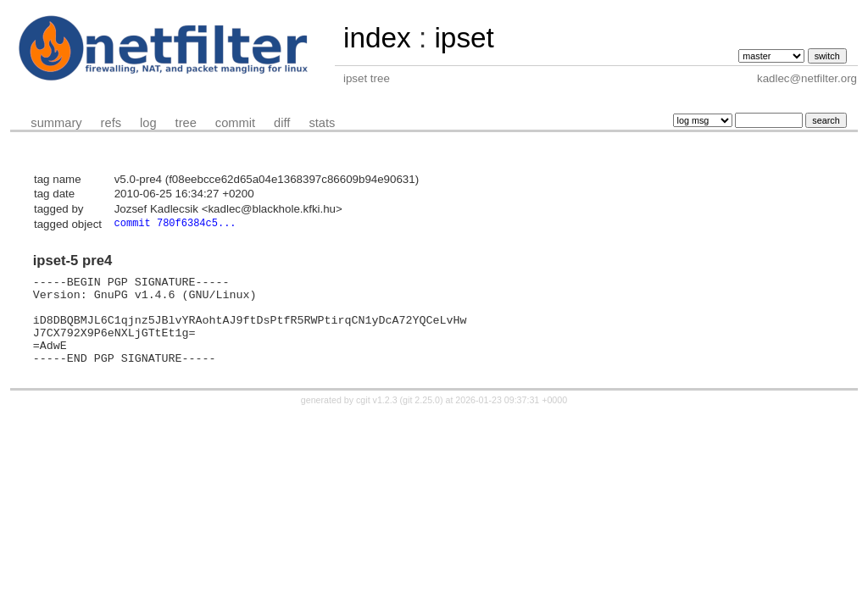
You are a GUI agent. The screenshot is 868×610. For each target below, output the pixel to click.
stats (322, 123)
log (148, 123)
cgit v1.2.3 (377, 419)
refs (111, 123)
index (377, 38)
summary (56, 123)
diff (282, 123)
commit (235, 123)
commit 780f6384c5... (175, 224)
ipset (464, 38)
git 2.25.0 (421, 419)
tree (186, 123)
